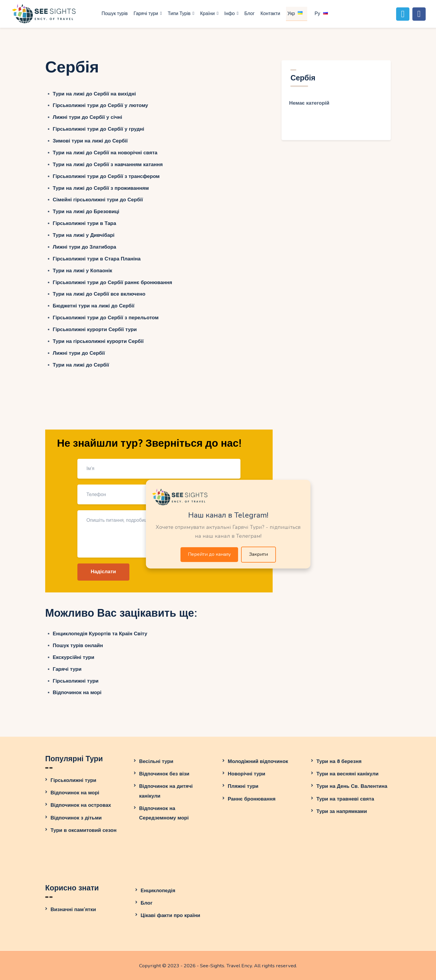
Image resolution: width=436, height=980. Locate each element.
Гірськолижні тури (76, 681)
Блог (147, 903)
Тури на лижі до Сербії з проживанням (101, 188)
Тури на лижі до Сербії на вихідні (94, 94)
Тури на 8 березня (339, 761)
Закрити (258, 554)
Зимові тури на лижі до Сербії (90, 141)
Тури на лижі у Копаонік (83, 271)
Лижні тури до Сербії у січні (88, 117)
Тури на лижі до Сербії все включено (99, 294)
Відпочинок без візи (164, 774)
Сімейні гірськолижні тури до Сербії (98, 200)
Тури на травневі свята (345, 799)
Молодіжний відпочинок (258, 761)
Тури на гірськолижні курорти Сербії (98, 341)
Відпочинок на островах (81, 805)
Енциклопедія (158, 891)
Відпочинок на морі (77, 693)
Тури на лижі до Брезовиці (86, 212)
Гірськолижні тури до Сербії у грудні (99, 129)
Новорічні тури (247, 774)
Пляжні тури (243, 786)
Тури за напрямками (342, 811)
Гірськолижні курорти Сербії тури (95, 329)
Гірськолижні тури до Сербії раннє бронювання (113, 282)
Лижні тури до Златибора (85, 247)
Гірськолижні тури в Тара (85, 223)
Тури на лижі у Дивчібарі (84, 235)
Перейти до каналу (209, 554)
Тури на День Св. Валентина (352, 786)
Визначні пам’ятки (73, 909)
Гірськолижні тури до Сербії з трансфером (106, 176)
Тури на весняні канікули (348, 774)
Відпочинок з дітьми (76, 818)
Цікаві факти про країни (170, 915)
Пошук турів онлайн (78, 645)
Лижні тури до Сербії (79, 353)
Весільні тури (156, 761)
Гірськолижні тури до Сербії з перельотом (106, 318)
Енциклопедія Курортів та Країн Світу (100, 634)
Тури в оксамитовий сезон (84, 830)
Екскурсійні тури (74, 657)
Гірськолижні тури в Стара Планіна (97, 259)
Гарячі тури (67, 669)
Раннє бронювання (252, 799)
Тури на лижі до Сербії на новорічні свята (105, 153)
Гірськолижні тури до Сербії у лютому (101, 105)
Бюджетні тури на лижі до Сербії (94, 306)
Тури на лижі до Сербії (81, 365)
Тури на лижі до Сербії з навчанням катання (108, 165)
